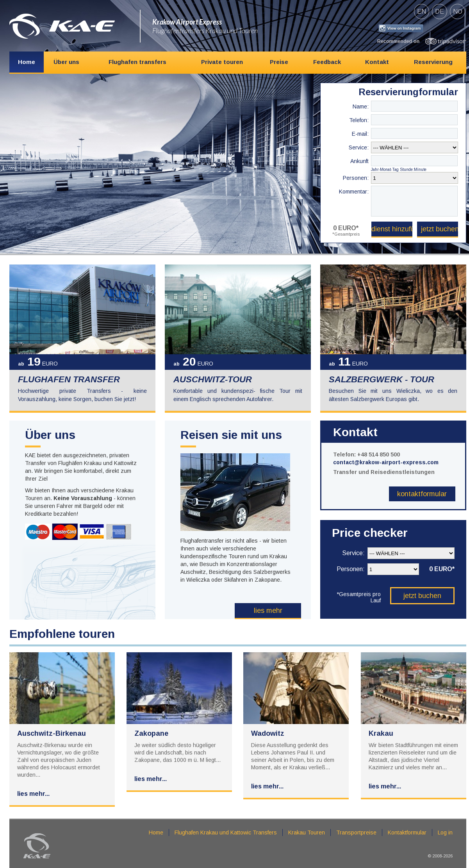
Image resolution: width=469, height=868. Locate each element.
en (422, 12)
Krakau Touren (307, 832)
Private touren (222, 62)
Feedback (327, 62)
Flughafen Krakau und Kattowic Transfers (226, 832)
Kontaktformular (422, 494)
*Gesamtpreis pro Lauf (359, 597)
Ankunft (359, 161)
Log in (445, 832)
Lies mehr (268, 611)
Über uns (66, 62)
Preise (279, 62)
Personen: (356, 178)
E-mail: (360, 134)
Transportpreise (356, 832)
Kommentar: (354, 192)
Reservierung (433, 62)
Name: (361, 107)
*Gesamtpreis (346, 234)
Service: (359, 147)
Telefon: (359, 120)
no (458, 12)
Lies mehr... (33, 794)
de (440, 12)
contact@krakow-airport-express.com (386, 462)
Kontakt (377, 62)
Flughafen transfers (137, 62)
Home (27, 62)
